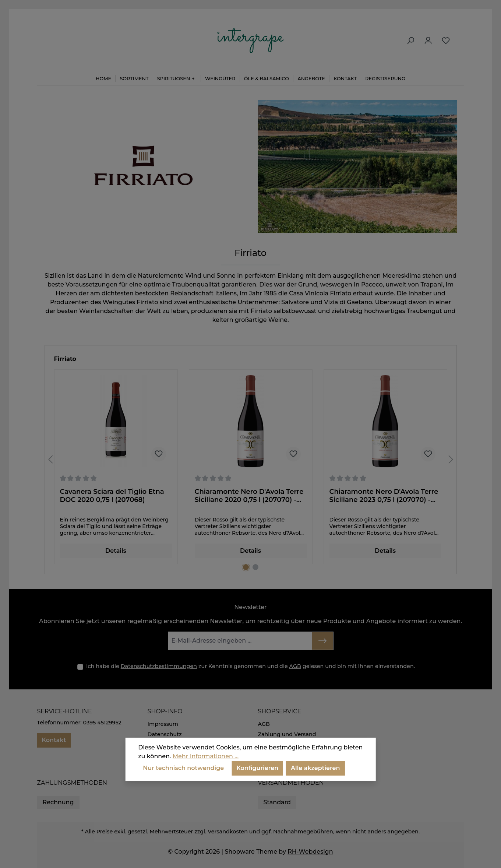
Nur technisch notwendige (183, 768)
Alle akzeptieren (315, 768)
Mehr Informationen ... (206, 756)
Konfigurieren (257, 768)
